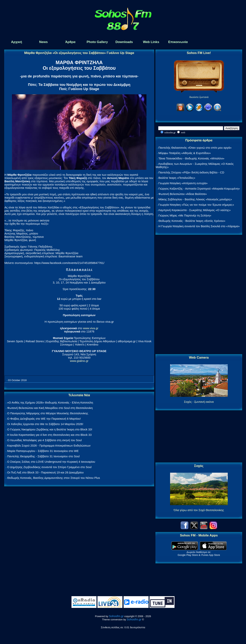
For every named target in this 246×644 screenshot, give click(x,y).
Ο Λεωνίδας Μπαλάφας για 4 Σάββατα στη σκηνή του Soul (44, 440)
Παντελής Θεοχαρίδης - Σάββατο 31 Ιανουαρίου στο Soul (43, 456)
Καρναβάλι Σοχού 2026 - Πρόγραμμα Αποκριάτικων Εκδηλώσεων (49, 445)
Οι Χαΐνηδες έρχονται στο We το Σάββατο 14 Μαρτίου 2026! (45, 424)
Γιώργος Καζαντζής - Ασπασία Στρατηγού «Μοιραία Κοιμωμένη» (199, 189)
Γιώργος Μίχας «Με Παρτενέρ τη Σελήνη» (185, 215)
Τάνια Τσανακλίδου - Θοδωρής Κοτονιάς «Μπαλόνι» (191, 158)
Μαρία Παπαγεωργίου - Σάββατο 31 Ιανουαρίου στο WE (43, 451)
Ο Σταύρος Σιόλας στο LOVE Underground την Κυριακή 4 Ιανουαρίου (51, 462)
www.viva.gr (91, 328)
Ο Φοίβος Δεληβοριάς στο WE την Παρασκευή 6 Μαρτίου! (44, 419)
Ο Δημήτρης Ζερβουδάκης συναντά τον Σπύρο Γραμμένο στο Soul (49, 467)
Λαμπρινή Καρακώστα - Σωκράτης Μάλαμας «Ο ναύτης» (194, 210)
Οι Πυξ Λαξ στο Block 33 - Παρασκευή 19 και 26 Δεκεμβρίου (45, 472)
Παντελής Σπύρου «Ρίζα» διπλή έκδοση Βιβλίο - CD (191, 172)
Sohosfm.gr (116, 616)
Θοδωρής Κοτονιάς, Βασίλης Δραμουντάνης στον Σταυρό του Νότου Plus (54, 478)
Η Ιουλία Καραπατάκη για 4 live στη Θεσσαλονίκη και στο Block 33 (49, 435)
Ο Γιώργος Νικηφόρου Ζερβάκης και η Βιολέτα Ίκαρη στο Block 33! (50, 429)
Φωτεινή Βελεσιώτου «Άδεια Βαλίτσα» (183, 194)
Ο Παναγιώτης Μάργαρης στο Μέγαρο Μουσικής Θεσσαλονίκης (48, 413)
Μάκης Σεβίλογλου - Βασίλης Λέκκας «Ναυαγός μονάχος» (195, 199)
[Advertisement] (199, 295)
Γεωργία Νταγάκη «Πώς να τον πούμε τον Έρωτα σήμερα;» (196, 205)
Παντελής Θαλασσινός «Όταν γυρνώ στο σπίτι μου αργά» (195, 148)
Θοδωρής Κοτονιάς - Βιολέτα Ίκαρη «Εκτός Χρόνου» (192, 221)
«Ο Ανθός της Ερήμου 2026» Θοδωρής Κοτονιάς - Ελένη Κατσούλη (50, 402)
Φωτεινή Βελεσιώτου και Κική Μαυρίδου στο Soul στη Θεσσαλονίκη (50, 408)
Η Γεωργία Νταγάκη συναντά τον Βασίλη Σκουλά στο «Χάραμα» (199, 226)
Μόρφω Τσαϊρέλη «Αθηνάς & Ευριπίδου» (184, 153)
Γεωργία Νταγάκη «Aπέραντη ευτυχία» (183, 183)
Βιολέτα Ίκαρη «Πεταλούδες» (177, 178)
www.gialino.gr (79, 361)
